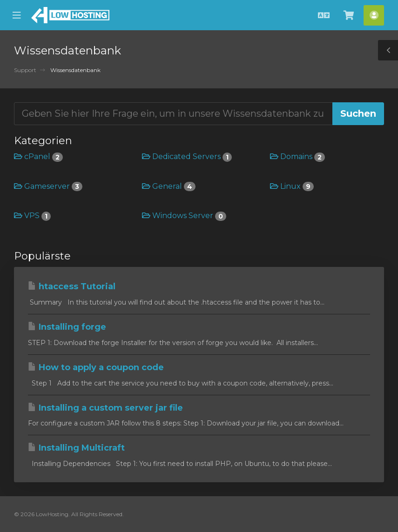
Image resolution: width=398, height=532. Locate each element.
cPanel (38, 156)
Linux (292, 186)
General (169, 186)
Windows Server (184, 216)
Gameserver (48, 186)
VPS (32, 216)
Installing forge (67, 327)
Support (25, 70)
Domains (297, 156)
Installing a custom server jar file (105, 408)
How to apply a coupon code (96, 367)
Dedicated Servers (187, 156)
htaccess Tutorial (72, 286)
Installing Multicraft (76, 448)
